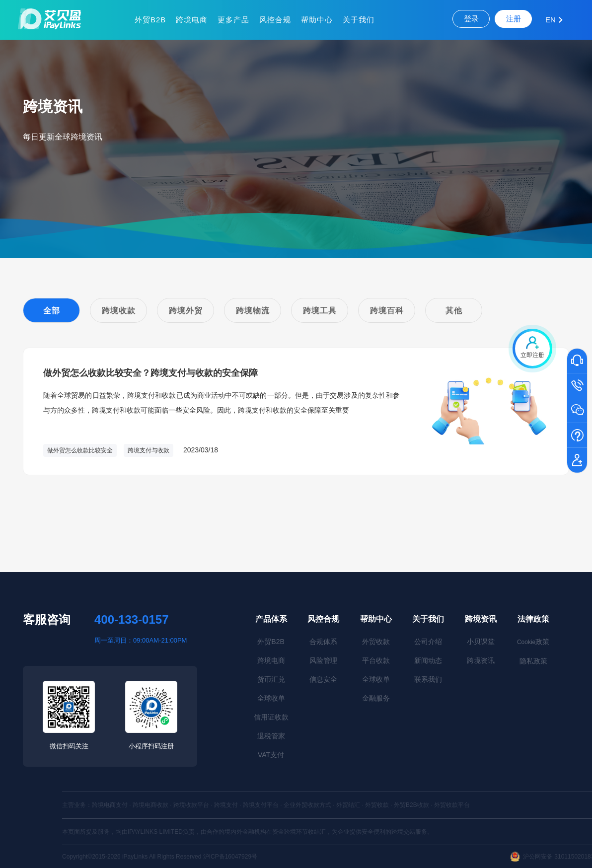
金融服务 (376, 698)
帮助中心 (317, 20)
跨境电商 (192, 20)
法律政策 (533, 619)
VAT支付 (271, 755)
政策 (533, 642)
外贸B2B (150, 20)
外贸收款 (376, 642)
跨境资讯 (481, 619)
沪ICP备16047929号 (230, 857)
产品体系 (271, 619)
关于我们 (359, 20)
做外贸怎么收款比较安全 (80, 450)
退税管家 (271, 736)
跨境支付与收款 (148, 450)
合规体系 (323, 642)
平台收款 (376, 660)
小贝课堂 (481, 642)
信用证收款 (271, 717)
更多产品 (233, 20)
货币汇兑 (271, 679)
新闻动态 (428, 660)
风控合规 (275, 20)
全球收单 (271, 698)
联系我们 (428, 679)
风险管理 (323, 660)
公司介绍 (428, 642)
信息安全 (323, 679)
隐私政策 (533, 661)
